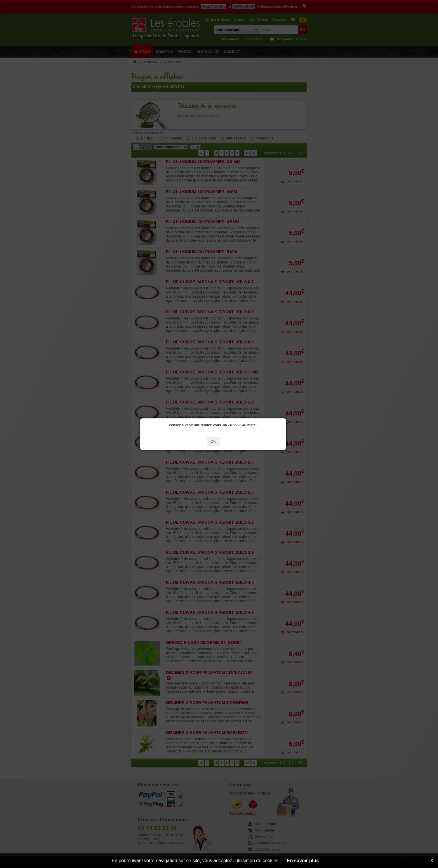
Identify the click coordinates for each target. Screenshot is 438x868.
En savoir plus (303, 861)
